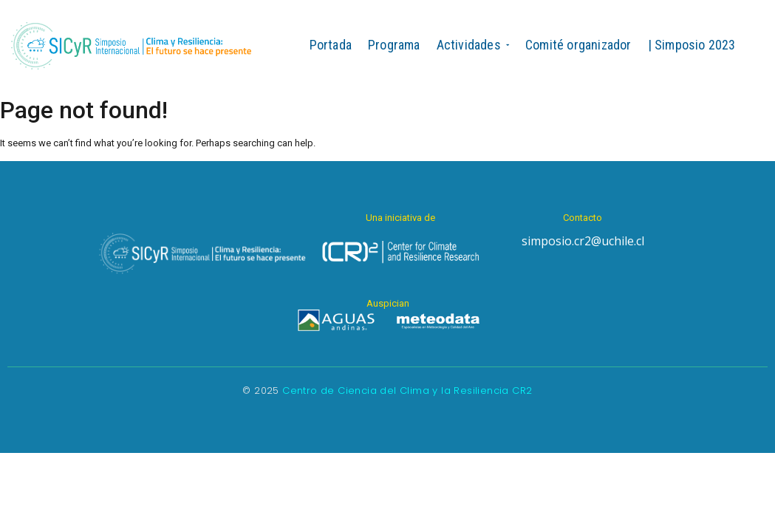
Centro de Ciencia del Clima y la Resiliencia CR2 (407, 391)
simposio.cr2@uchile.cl (583, 241)
